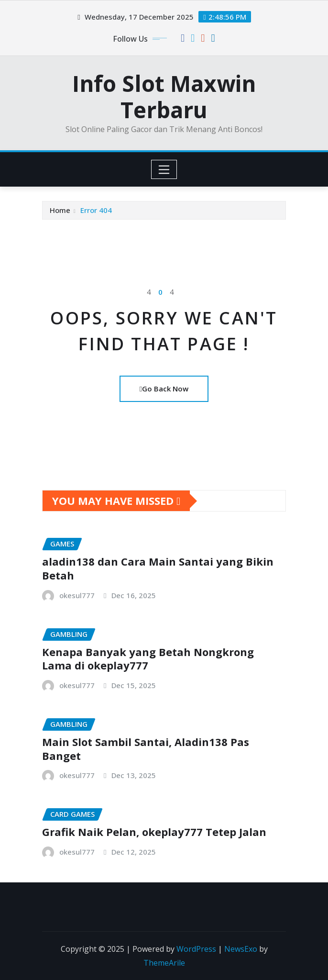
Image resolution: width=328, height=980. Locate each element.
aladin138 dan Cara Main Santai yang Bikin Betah (158, 568)
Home (60, 210)
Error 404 (96, 210)
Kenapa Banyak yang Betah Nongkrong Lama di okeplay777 (148, 659)
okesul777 (77, 595)
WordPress (196, 949)
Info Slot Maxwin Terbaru (164, 96)
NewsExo (241, 949)
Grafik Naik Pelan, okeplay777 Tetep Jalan (154, 832)
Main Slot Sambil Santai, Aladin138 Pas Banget (146, 749)
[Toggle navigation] (164, 169)
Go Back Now (164, 389)
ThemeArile (164, 963)
